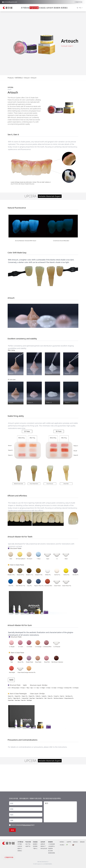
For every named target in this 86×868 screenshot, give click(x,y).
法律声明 (69, 842)
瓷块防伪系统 (52, 853)
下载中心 (35, 848)
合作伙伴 (50, 8)
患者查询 (50, 848)
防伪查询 (57, 8)
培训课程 (35, 846)
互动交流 (42, 8)
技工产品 (28, 844)
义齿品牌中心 (52, 846)
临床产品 (28, 846)
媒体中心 (20, 848)
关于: (60, 812)
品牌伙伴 (43, 844)
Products (11, 78)
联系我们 (64, 8)
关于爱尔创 (25, 8)
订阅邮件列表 (78, 2)
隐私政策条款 (27, 825)
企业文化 (20, 846)
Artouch (27, 78)
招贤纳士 (20, 851)
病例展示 (35, 844)
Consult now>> (67, 46)
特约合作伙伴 (44, 848)
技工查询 (50, 851)
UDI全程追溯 (51, 844)
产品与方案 (34, 8)
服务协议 (76, 842)
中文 (80, 8)
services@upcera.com (11, 2)
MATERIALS (19, 78)
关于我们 (20, 844)
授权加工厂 (43, 846)
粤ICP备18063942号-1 (43, 862)
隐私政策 (82, 842)
